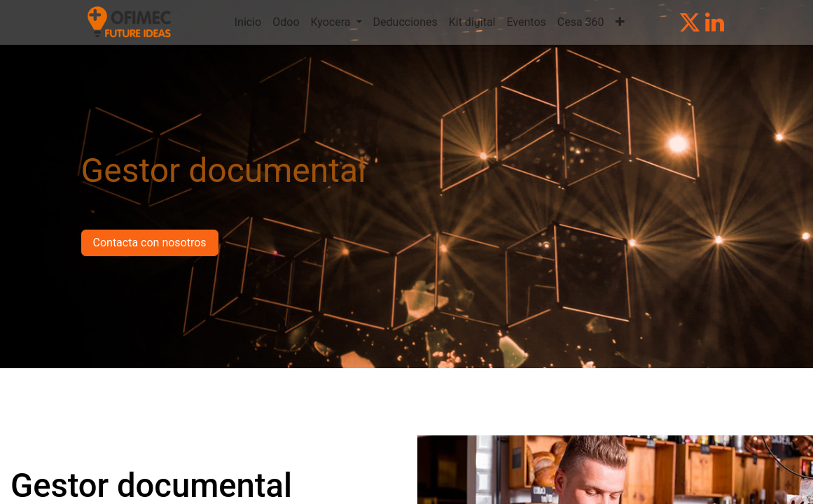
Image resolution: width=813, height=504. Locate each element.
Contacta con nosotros (150, 243)
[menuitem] (248, 22)
